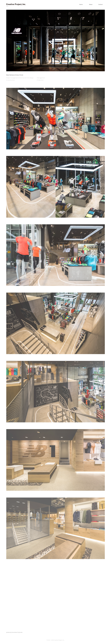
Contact (100, 4)
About (91, 4)
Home (81, 4)
